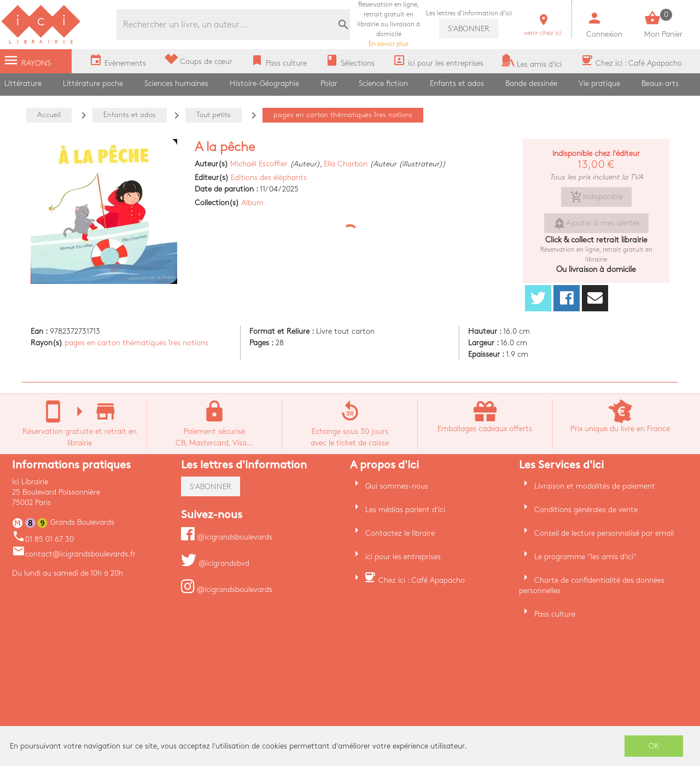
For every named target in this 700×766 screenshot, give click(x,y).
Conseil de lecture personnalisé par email (604, 533)
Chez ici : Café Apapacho (422, 580)
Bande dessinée (531, 83)
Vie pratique (599, 83)
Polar (329, 83)
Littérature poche (93, 83)
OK (654, 746)
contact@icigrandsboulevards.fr (74, 554)
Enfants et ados (457, 83)
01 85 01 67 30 (43, 539)
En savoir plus (389, 24)
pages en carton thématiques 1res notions (136, 343)
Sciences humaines (176, 83)
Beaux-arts (660, 83)
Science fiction (383, 83)
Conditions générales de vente (586, 510)
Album (252, 203)
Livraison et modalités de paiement (595, 486)
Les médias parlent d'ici (405, 510)
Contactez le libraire (400, 533)
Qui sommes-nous (397, 486)
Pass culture (555, 614)
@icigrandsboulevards (227, 537)
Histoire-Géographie (264, 83)
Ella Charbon (346, 164)
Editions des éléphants (269, 178)
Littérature (23, 83)
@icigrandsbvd (215, 563)
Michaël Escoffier (259, 164)
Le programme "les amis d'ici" (585, 557)
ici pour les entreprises (403, 557)
